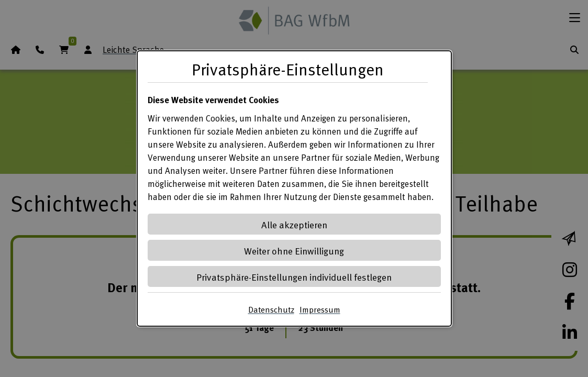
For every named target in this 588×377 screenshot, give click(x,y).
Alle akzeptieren (294, 224)
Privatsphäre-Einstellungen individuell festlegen (294, 277)
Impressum (320, 309)
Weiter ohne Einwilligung (294, 251)
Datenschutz (271, 309)
